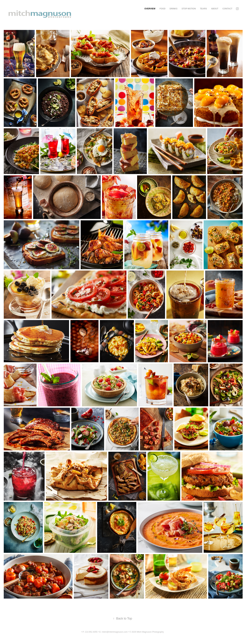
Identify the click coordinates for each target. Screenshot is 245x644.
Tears (203, 9)
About (215, 9)
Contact (227, 9)
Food (163, 9)
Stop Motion (189, 9)
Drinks (174, 9)
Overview (150, 9)
